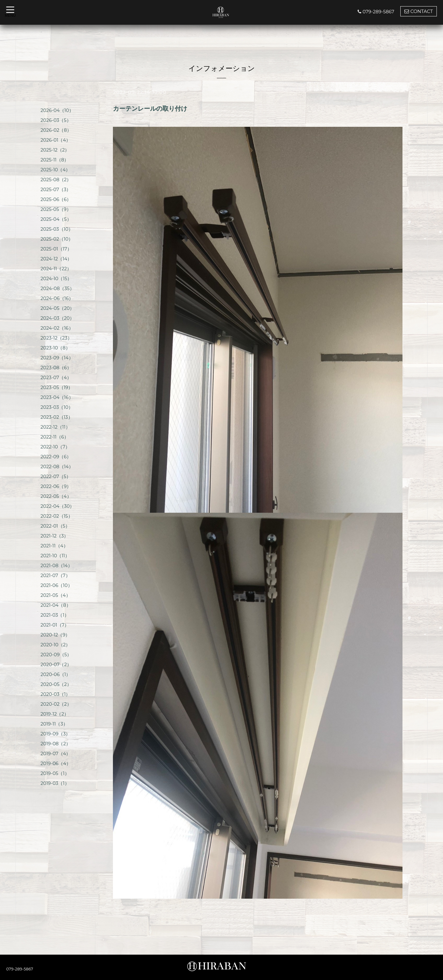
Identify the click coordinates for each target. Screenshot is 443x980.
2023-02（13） (57, 417)
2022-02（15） (57, 516)
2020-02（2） (56, 704)
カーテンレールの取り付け (150, 109)
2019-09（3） (55, 734)
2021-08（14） (56, 565)
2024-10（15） (56, 278)
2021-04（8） (56, 605)
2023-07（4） (56, 377)
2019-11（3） (54, 724)
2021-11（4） (54, 546)
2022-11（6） (55, 437)
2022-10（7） (55, 447)
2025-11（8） (55, 160)
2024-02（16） (57, 328)
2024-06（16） (57, 298)
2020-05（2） (56, 684)
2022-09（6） (56, 457)
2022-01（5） (55, 526)
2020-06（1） (56, 674)
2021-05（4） (56, 595)
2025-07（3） (56, 189)
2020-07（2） (56, 664)
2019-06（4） (56, 763)
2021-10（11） (55, 556)
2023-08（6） (56, 368)
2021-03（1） (55, 615)
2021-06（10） (56, 585)
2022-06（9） (56, 486)
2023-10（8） (55, 348)
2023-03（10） (57, 407)
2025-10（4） (55, 170)
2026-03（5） (56, 120)
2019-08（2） (56, 744)
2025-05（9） (56, 209)
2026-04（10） (57, 110)
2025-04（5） (56, 219)
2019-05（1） (55, 773)
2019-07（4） (56, 753)
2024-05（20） (57, 308)
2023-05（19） (57, 387)
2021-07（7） (55, 575)
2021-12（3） (54, 536)
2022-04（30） (57, 506)
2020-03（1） (55, 694)
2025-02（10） (57, 239)
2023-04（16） (57, 397)
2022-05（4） (56, 496)
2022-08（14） (57, 466)
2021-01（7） (55, 625)
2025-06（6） (56, 199)
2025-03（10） (57, 229)
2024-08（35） (57, 288)
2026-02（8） (56, 130)
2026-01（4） (56, 140)
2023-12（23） (56, 338)
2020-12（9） (55, 635)
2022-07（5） (56, 476)
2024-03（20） (57, 318)
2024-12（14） (56, 259)
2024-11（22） (56, 269)
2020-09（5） (56, 655)
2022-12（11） (55, 427)
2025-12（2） (55, 150)
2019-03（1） (55, 783)
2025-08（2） (56, 180)
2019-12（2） (55, 714)
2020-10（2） (55, 645)
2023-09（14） (57, 358)
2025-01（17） (56, 249)
